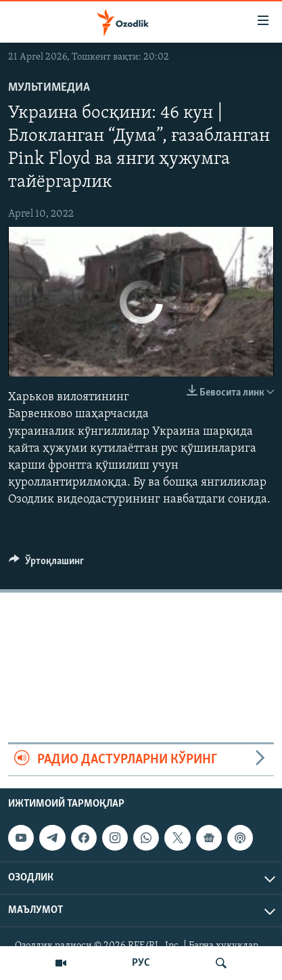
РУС (141, 963)
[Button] (46, 564)
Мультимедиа (49, 88)
